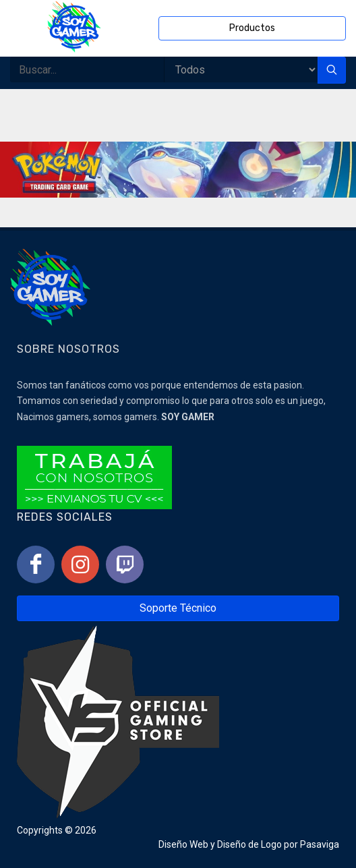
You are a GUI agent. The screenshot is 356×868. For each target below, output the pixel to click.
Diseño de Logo (249, 844)
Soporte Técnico (178, 608)
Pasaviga (320, 844)
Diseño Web (183, 844)
